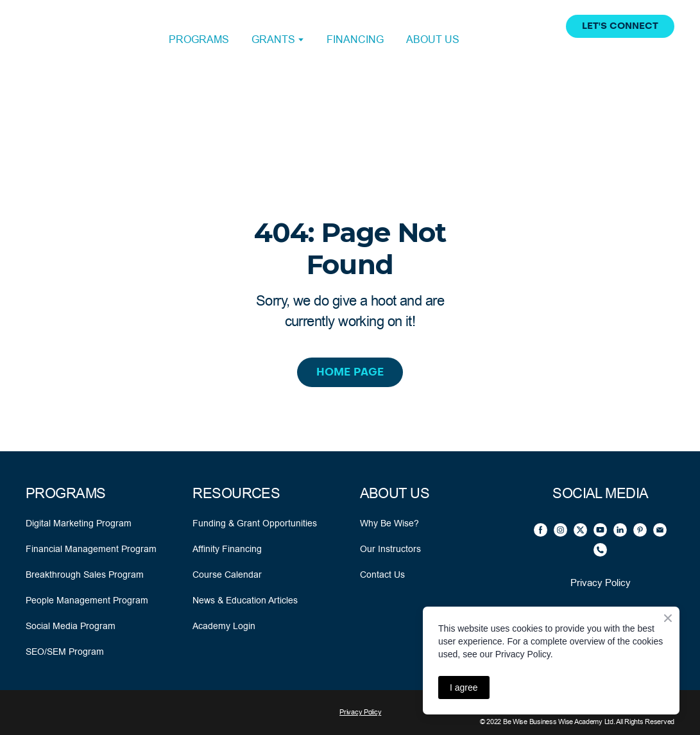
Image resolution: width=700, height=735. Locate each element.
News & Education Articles (245, 600)
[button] (620, 26)
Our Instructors (390, 549)
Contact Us (382, 575)
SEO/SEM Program (65, 652)
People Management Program (87, 600)
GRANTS (273, 39)
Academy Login (224, 626)
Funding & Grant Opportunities (255, 523)
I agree (464, 687)
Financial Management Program (91, 549)
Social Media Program (71, 626)
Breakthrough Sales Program (85, 575)
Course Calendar (227, 575)
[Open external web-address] (83, 40)
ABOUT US (433, 39)
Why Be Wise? (389, 523)
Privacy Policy (601, 583)
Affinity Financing (227, 549)
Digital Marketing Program (79, 523)
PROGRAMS (199, 39)
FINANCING (355, 39)
